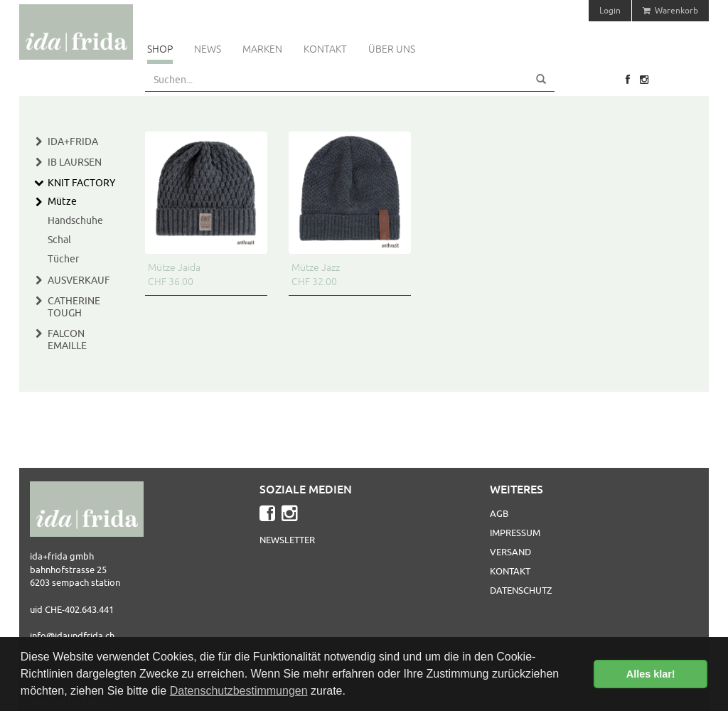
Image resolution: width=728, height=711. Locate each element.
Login (610, 10)
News (208, 49)
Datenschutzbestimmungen (239, 691)
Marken (262, 49)
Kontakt (325, 49)
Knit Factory (81, 183)
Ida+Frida (73, 141)
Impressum (515, 533)
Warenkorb (670, 10)
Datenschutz (521, 590)
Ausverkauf (79, 280)
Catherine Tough (74, 307)
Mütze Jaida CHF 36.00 (174, 274)
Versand (510, 552)
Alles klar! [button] (651, 674)
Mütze (62, 201)
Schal (59, 240)
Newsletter (287, 540)
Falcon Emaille (67, 340)
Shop (160, 49)
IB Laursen (75, 162)
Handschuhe (75, 220)
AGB (499, 513)
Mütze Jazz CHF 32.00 (316, 274)
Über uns (392, 49)
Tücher (63, 259)
